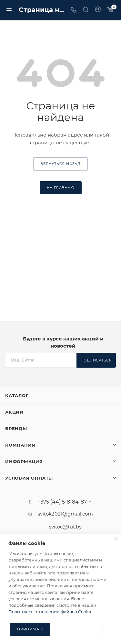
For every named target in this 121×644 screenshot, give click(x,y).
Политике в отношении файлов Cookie (50, 612)
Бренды (16, 428)
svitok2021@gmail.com (65, 514)
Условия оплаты (29, 478)
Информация (24, 461)
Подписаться (96, 360)
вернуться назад (60, 164)
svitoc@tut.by (65, 527)
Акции (14, 412)
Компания (20, 445)
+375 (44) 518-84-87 (62, 502)
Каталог (17, 395)
